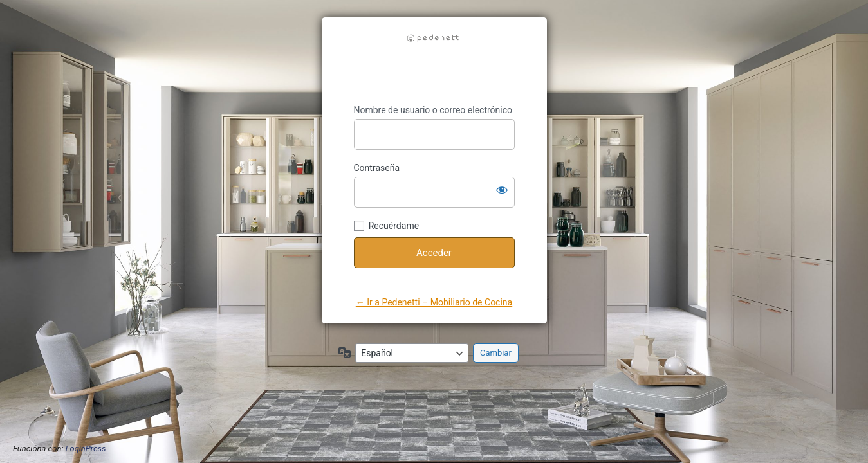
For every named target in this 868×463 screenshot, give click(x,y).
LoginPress (86, 449)
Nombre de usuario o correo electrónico (433, 110)
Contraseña (377, 168)
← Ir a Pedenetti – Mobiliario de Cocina (434, 302)
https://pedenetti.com (434, 61)
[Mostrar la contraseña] (502, 190)
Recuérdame (394, 226)
